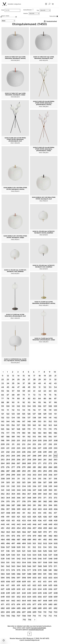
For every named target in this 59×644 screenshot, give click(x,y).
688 (34, 608)
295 (50, 471)
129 (45, 414)
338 (45, 486)
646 (45, 593)
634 (40, 589)
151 (45, 421)
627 (3, 589)
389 (24, 505)
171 (34, 429)
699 (34, 612)
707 (19, 616)
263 (56, 460)
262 (50, 460)
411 (24, 513)
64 (50, 391)
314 (34, 479)
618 (13, 585)
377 (18, 501)
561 (3, 566)
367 (24, 498)
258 (29, 460)
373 (55, 498)
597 (19, 578)
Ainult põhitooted (27, 10)
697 (24, 612)
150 (40, 421)
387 (13, 505)
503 (45, 543)
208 (56, 440)
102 (18, 406)
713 (50, 616)
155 (8, 425)
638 (3, 593)
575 (19, 570)
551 (8, 562)
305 (45, 475)
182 (34, 433)
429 (3, 520)
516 (55, 547)
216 (40, 444)
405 (50, 509)
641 (18, 593)
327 (45, 482)
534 (34, 555)
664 (24, 601)
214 (29, 444)
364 (8, 498)
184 (45, 433)
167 (13, 429)
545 (34, 559)
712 (45, 616)
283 (45, 467)
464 (13, 532)
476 (18, 536)
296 (56, 471)
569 (45, 566)
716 (30, 620)
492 (45, 540)
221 (8, 448)
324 (29, 482)
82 (29, 398)
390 (29, 505)
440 (3, 524)
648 (56, 593)
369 (34, 498)
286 (3, 471)
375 (8, 501)
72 (34, 395)
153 (55, 421)
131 (55, 414)
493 (50, 540)
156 (13, 425)
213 (24, 444)
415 (45, 513)
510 (24, 547)
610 (29, 582)
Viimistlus (26, 14)
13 (13, 376)
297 (3, 475)
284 (50, 467)
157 (18, 425)
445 (29, 524)
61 (34, 391)
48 (24, 387)
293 (40, 471)
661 (8, 601)
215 (34, 444)
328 (50, 482)
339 (50, 486)
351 (55, 490)
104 (29, 406)
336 (34, 486)
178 (13, 433)
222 (13, 448)
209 (3, 444)
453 (13, 528)
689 (40, 608)
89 (8, 402)
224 (24, 448)
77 (3, 398)
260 (40, 460)
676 (29, 604)
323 (24, 482)
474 (8, 536)
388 (19, 505)
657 (45, 597)
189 (13, 437)
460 (50, 528)
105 (34, 406)
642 (24, 593)
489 (29, 540)
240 (50, 452)
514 (45, 547)
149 (34, 421)
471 (50, 532)
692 (56, 608)
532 (24, 555)
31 (50, 379)
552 (13, 562)
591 (45, 574)
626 (56, 585)
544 (29, 559)
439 (56, 520)
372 (50, 498)
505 (56, 543)
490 (34, 540)
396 (3, 509)
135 (18, 418)
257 (24, 460)
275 (3, 467)
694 (8, 612)
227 (40, 448)
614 (50, 582)
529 (8, 555)
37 (24, 383)
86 (50, 398)
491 (40, 540)
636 (50, 589)
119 (50, 410)
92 (24, 402)
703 (56, 612)
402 (34, 509)
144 (8, 421)
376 (13, 501)
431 (13, 520)
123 (13, 414)
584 (8, 574)
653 (24, 597)
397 (8, 509)
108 (50, 406)
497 (13, 543)
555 (29, 562)
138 (34, 418)
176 (3, 433)
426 (45, 517)
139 (40, 418)
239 (45, 452)
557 (40, 562)
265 (8, 463)
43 (55, 383)
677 (34, 604)
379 (29, 501)
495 (3, 543)
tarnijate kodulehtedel (38, 628)
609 (24, 582)
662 (13, 601)
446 (34, 524)
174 (50, 429)
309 (8, 479)
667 (40, 601)
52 (45, 387)
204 (34, 440)
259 (34, 460)
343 (13, 490)
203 (29, 440)
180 (24, 433)
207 (50, 440)
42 (50, 383)
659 (56, 597)
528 (3, 555)
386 (8, 505)
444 (24, 524)
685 (19, 608)
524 (40, 551)
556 (34, 562)
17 (34, 376)
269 (29, 463)
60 (29, 391)
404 (45, 509)
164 (55, 425)
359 (40, 494)
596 (13, 578)
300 (19, 475)
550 (3, 562)
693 (3, 612)
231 (3, 452)
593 (56, 574)
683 (8, 608)
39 (34, 383)
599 (29, 578)
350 (50, 490)
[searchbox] (12, 10)
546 (40, 559)
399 (19, 509)
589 (34, 574)
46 (13, 387)
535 (40, 555)
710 (34, 616)
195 (45, 437)
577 (29, 570)
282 (40, 467)
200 (13, 440)
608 (19, 582)
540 (8, 559)
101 (13, 406)
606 (8, 582)
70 (24, 395)
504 (50, 543)
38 (29, 383)
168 (18, 429)
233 (13, 452)
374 (3, 501)
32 (55, 379)
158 (24, 425)
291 (29, 471)
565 (24, 566)
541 (13, 559)
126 (29, 414)
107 (45, 406)
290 (24, 471)
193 (34, 437)
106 (40, 406)
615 (55, 582)
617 (8, 585)
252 (56, 456)
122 (8, 414)
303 (34, 475)
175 (55, 429)
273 (50, 463)
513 (40, 547)
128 (40, 414)
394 (50, 505)
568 (40, 566)
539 (3, 559)
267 (18, 463)
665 (29, 601)
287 (8, 471)
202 (24, 440)
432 (19, 520)
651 (13, 597)
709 (29, 616)
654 (29, 597)
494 (56, 540)
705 (8, 616)
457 (34, 528)
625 (50, 585)
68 (13, 395)
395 (56, 505)
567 (34, 566)
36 (18, 383)
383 (50, 501)
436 (40, 520)
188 (8, 437)
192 (29, 437)
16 (29, 376)
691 (50, 608)
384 (56, 501)
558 (45, 562)
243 (8, 456)
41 (45, 383)
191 (24, 437)
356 (24, 494)
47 (18, 387)
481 (45, 536)
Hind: (3, 16)
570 (50, 566)
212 (18, 444)
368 (29, 498)
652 (19, 597)
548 (50, 559)
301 (24, 475)
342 (8, 490)
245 (19, 456)
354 (13, 494)
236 (29, 452)
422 (24, 517)
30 (45, 379)
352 (3, 494)
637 (56, 589)
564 (19, 566)
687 (29, 608)
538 (56, 555)
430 (8, 520)
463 (8, 532)
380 (34, 501)
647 (50, 593)
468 (34, 532)
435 (34, 520)
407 (3, 513)
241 (55, 452)
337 (40, 486)
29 (40, 379)
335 (29, 486)
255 (13, 460)
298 (8, 475)
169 (24, 429)
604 (56, 578)
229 (50, 448)
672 (8, 604)
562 (8, 566)
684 (13, 608)
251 (50, 456)
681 (55, 604)
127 (34, 414)
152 (50, 421)
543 (24, 559)
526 (50, 551)
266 (13, 463)
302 (29, 475)
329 (55, 482)
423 (29, 517)
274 (55, 463)
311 (18, 479)
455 (24, 528)
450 (56, 524)
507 (8, 547)
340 (56, 486)
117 (40, 410)
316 (45, 479)
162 (45, 425)
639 (8, 593)
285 (56, 467)
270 (34, 463)
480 (40, 536)
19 (45, 376)
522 (29, 551)
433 (24, 520)
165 (3, 429)
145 (13, 421)
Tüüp (38, 10)
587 (24, 574)
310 (13, 479)
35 (13, 383)
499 (24, 543)
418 (3, 517)
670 (56, 601)
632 (29, 589)
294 (45, 471)
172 (40, 429)
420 (13, 517)
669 (50, 601)
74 (45, 395)
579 (40, 570)
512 (34, 547)
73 (40, 395)
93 (29, 402)
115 (29, 410)
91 (18, 402)
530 (13, 555)
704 (3, 616)
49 (29, 387)
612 (40, 582)
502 (40, 543)
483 (56, 536)
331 (8, 486)
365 (13, 498)
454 (19, 528)
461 (55, 528)
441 (8, 524)
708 (24, 616)
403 (40, 509)
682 (3, 608)
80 (18, 398)
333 (19, 486)
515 (50, 547)
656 (40, 597)
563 (13, 566)
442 (13, 524)
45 (8, 387)
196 (50, 437)
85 (45, 398)
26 (24, 379)
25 (18, 379)
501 (34, 543)
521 (24, 551)
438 (50, 520)
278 (18, 467)
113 (18, 410)
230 (56, 448)
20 (50, 376)
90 (13, 402)
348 (40, 490)
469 (40, 532)
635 (45, 589)
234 (19, 452)
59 (24, 391)
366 (19, 498)
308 (3, 479)
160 (34, 425)
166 (8, 429)
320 (8, 482)
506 (3, 547)
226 (34, 448)
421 (18, 517)
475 (13, 536)
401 (29, 509)
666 (34, 601)
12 (8, 376)
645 (40, 593)
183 (40, 433)
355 (19, 494)
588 (29, 574)
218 (50, 444)
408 (8, 513)
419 (8, 517)
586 (19, 574)
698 (29, 612)
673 (13, 604)
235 (24, 452)
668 (45, 601)
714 (55, 616)
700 (40, 612)
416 (50, 513)
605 (3, 582)
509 (19, 547)
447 (40, 524)
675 (24, 604)
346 (29, 490)
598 (24, 578)
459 (45, 528)
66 (3, 395)
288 (13, 471)
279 (24, 467)
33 (3, 383)
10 (55, 372)
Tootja (3, 10)
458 (40, 528)
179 (18, 433)
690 (45, 608)
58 (18, 391)
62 (40, 391)
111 (8, 410)
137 (29, 418)
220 (3, 448)
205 (40, 440)
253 (3, 460)
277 (13, 467)
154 (3, 425)
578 (34, 570)
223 (18, 448)
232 (8, 452)
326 (40, 482)
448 (45, 524)
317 (50, 479)
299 (13, 475)
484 (3, 540)
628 (8, 589)
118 (45, 410)
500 (29, 543)
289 (19, 471)
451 (3, 528)
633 (34, 589)
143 (3, 421)
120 (55, 410)
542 (19, 559)
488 (24, 540)
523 (34, 551)
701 (45, 612)
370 (40, 498)
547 (45, 559)
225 (29, 448)
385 (3, 505)
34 (8, 383)
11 (3, 376)
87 (55, 398)
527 (56, 551)
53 (50, 387)
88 (3, 402)
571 (55, 566)
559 (50, 562)
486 (13, 540)
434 (29, 520)
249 (40, 456)
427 (50, 517)
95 (40, 402)
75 (50, 395)
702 (50, 612)
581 (50, 570)
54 (55, 387)
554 (24, 562)
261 (45, 460)
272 (45, 463)
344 (19, 490)
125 (24, 414)
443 (19, 524)
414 (40, 513)
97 (50, 402)
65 (55, 391)
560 (56, 562)
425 (40, 517)
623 (40, 585)
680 (50, 604)
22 (3, 379)
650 (8, 597)
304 (40, 475)
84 (40, 398)
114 (24, 410)
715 (24, 620)
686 (24, 608)
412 (29, 513)
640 (13, 593)
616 (3, 585)
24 (13, 379)
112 (13, 410)
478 (29, 536)
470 (45, 532)
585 (13, 574)
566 (29, 566)
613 (45, 582)
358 (34, 494)
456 (29, 528)
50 (34, 387)
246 (24, 456)
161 (40, 425)
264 (3, 463)
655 (34, 597)
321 (13, 482)
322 (18, 482)
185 (50, 433)
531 (18, 555)
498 (19, 543)
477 (24, 536)
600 (34, 578)
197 (55, 437)
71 (29, 395)
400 (24, 509)
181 (29, 433)
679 (45, 604)
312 (24, 479)
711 (40, 616)
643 (29, 593)
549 (56, 559)
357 (29, 494)
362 (56, 494)
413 (34, 513)
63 (45, 391)
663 (19, 601)
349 (45, 490)
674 (18, 604)
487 (19, 540)
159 (29, 425)
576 (24, 570)
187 (3, 437)
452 (8, 528)
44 (3, 387)
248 (34, 456)
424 (34, 517)
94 (34, 402)
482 (50, 536)
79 (13, 398)
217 (45, 444)
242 (3, 456)
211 (13, 444)
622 (34, 585)
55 (3, 391)
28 (34, 379)
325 (34, 482)
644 (34, 593)
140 (45, 418)
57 (13, 391)
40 (40, 383)
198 (3, 440)
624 (45, 585)
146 (18, 421)
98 (55, 402)
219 (55, 444)
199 (8, 440)
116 (34, 410)
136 (24, 418)
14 (18, 376)
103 (24, 406)
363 (3, 498)
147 (24, 421)
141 (50, 418)
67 (8, 395)
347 (34, 490)
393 (45, 505)
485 (8, 540)
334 (24, 486)
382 (45, 501)
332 (13, 486)
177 (8, 433)
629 (13, 589)
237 (34, 452)
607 (13, 582)
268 (24, 463)
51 (40, 387)
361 (50, 494)
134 (13, 418)
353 (8, 494)
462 (3, 532)
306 (50, 475)
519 (13, 551)
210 (8, 444)
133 (8, 418)
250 (45, 456)
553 (19, 562)
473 (3, 536)
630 (19, 589)
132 (3, 418)
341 (3, 490)
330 (3, 486)
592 (50, 574)
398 (13, 509)
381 (40, 501)
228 (45, 448)
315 (40, 479)
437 (45, 520)
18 (40, 376)
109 (55, 406)
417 (55, 513)
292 (34, 471)
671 (3, 604)
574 (13, 570)
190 (18, 437)
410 (18, 513)
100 (8, 406)
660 (3, 601)
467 (29, 532)
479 (34, 536)
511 (29, 547)
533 (29, 555)
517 (3, 551)
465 (19, 532)
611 (34, 582)
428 (56, 517)
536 (45, 555)
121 (3, 414)
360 (45, 494)
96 (45, 402)
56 (8, 391)
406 (56, 509)
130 (50, 414)
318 (55, 479)
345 (24, 490)
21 (55, 376)
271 (40, 463)
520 (19, 551)
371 (45, 498)
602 (45, 578)
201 (18, 440)
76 (55, 395)
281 (34, 467)
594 (3, 578)
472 (55, 532)
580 (45, 570)
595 (8, 578)
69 (18, 395)
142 (55, 418)
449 (50, 524)
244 (13, 456)
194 (40, 437)
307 (56, 475)
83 (34, 398)
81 (24, 398)
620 (24, 585)
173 (45, 429)
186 (55, 433)
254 (8, 460)
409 (13, 513)
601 (40, 578)
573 (8, 570)
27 (29, 379)
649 (3, 597)
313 (29, 479)
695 (13, 612)
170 (29, 429)
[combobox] (12, 10)
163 (50, 425)
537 (50, 555)
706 (13, 616)
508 (13, 547)
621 (29, 585)
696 (19, 612)
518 (8, 551)
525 (45, 551)
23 (8, 379)
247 (29, 456)
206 (45, 440)
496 (8, 543)
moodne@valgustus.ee (36, 630)
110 (3, 410)
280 (29, 467)
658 (50, 597)
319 (3, 482)
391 (34, 505)
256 (19, 460)
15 (24, 376)
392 (40, 505)
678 (40, 604)
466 (24, 532)
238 (40, 452)
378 (24, 501)
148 (29, 421)
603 (50, 578)
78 (8, 398)
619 (18, 585)
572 (3, 570)
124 (18, 414)
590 (40, 574)
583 (3, 574)
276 (8, 467)
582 (56, 570)
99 (3, 406)
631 (24, 589)
